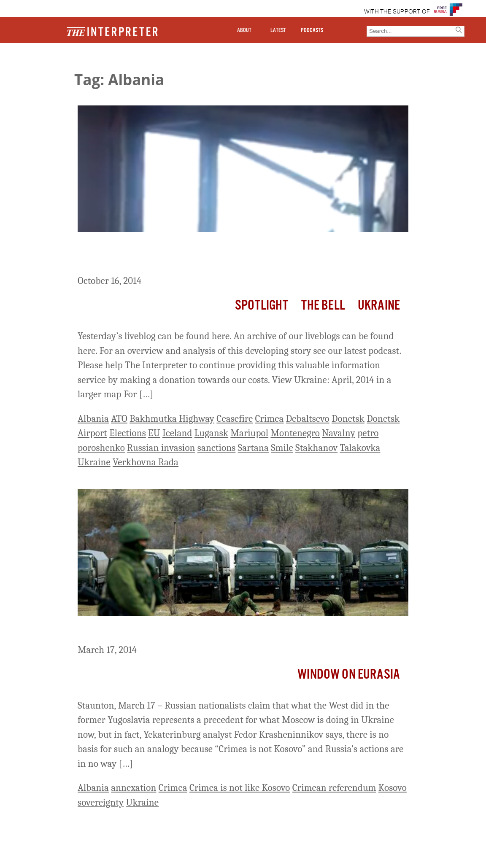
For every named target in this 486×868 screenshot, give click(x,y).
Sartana (253, 448)
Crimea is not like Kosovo (240, 788)
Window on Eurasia (349, 675)
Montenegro (295, 433)
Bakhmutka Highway (172, 419)
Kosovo (393, 788)
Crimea (270, 419)
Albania (93, 419)
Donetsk (348, 419)
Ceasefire (235, 419)
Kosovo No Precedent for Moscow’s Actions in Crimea (207, 631)
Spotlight (262, 306)
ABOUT (244, 30)
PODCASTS (312, 30)
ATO (119, 419)
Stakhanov (316, 448)
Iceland (177, 433)
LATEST (278, 30)
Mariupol (249, 433)
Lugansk (211, 433)
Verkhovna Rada (146, 462)
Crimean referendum (334, 788)
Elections (128, 433)
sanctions (217, 448)
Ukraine (379, 306)
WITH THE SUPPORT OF (397, 12)
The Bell (323, 306)
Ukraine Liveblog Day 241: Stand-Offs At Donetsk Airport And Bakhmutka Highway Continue (228, 255)
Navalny (339, 433)
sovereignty (101, 802)
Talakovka (360, 448)
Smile (282, 448)
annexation (134, 788)
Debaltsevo (308, 419)
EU (154, 433)
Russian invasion (161, 448)
